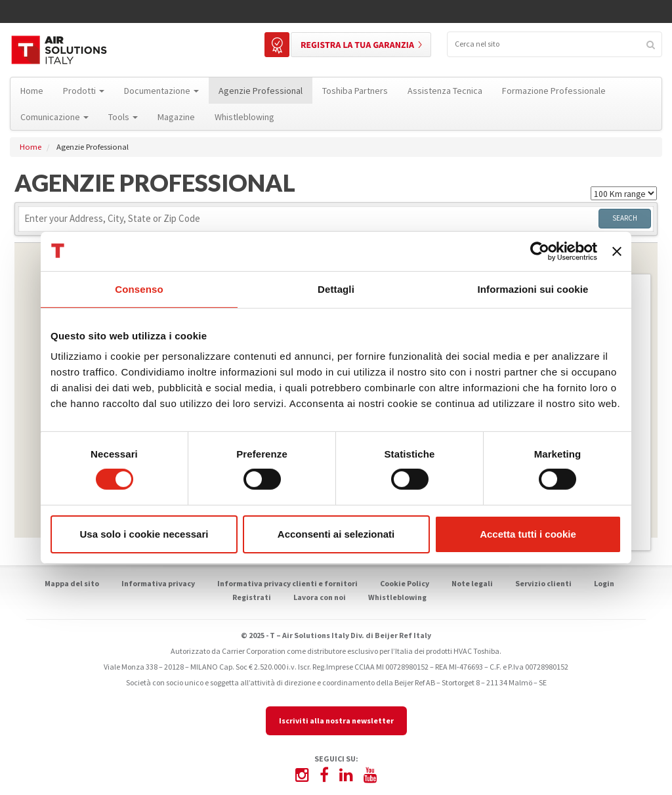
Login (604, 583)
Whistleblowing (397, 597)
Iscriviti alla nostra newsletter (336, 720)
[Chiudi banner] (617, 251)
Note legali (472, 583)
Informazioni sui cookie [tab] (533, 289)
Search (625, 218)
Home (31, 147)
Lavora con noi (320, 597)
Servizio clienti (543, 583)
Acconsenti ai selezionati (336, 534)
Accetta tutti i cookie (528, 534)
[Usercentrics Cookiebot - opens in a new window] (540, 251)
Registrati (252, 597)
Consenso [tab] (139, 289)
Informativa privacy (158, 583)
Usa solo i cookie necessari (144, 534)
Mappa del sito (72, 583)
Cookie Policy (405, 583)
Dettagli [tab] (336, 289)
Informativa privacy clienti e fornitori (287, 583)
